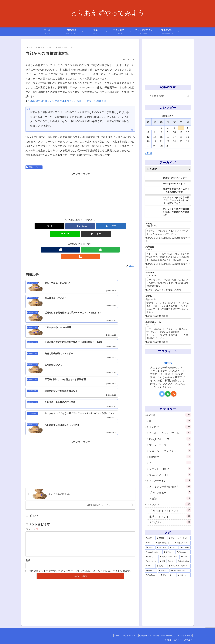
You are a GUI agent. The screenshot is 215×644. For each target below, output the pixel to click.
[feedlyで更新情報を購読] (80, 242)
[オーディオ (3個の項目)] (152, 561)
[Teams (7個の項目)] (150, 547)
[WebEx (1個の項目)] (151, 571)
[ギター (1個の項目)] (164, 571)
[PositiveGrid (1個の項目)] (184, 561)
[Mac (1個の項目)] (150, 566)
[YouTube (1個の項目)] (152, 575)
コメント (32, 449)
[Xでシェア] (43, 226)
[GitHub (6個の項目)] (174, 547)
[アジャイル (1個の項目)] (168, 575)
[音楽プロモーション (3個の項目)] (169, 557)
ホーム (107, 635)
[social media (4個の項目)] (154, 552)
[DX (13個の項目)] (150, 543)
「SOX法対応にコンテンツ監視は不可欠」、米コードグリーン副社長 (67, 101)
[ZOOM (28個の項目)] (161, 538)
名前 (28, 484)
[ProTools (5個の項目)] (185, 547)
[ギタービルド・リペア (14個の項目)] (179, 538)
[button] (117, 226)
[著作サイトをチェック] (74, 242)
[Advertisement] (80, 195)
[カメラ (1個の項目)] (161, 566)
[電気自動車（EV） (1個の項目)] (180, 571)
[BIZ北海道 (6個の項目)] (162, 547)
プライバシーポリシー (167, 635)
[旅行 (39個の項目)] (150, 538)
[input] (168, 96)
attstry (168, 363)
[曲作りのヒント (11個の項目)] (164, 543)
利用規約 (136, 635)
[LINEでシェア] (99, 226)
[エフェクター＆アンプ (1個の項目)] (179, 566)
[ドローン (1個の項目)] (183, 575)
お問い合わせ (149, 635)
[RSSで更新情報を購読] (87, 242)
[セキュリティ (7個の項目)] (182, 543)
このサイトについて (121, 635)
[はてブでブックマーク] (80, 226)
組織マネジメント (34, 167)
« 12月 (148, 153)
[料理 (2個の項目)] (162, 561)
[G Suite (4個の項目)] (169, 552)
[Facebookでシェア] (62, 226)
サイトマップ (185, 635)
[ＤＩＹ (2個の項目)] (172, 561)
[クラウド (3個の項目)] (152, 557)
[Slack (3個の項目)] (185, 557)
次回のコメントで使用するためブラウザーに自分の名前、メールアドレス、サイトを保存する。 (82, 495)
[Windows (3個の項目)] (183, 552)
